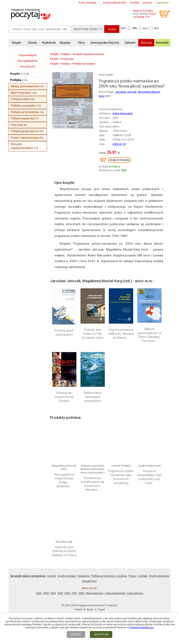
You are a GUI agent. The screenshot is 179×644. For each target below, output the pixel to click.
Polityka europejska (23, 106)
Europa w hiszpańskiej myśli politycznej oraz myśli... (149, 477)
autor (145, 28)
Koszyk (52, 576)
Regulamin (84, 576)
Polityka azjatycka (22, 118)
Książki (15, 74)
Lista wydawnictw (115, 593)
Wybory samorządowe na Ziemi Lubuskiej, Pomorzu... (149, 335)
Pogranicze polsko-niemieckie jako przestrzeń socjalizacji (121, 477)
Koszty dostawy (67, 576)
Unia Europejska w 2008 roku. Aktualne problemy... (121, 334)
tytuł (156, 28)
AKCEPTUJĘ (101, 634)
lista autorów (28, 66)
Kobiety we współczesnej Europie (64, 397)
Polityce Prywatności (142, 627)
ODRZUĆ (76, 634)
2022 (67, 593)
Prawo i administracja (25, 138)
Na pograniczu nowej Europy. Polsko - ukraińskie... (64, 480)
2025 (46, 593)
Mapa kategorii (95, 593)
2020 (81, 593)
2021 (74, 593)
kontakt (135, 3)
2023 (60, 593)
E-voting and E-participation (64, 333)
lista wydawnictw (28, 61)
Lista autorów (135, 593)
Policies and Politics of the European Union (93, 334)
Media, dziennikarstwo (25, 86)
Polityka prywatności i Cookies (109, 576)
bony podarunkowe (114, 3)
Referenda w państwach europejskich (93, 397)
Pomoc (133, 576)
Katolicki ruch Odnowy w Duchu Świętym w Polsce (64, 551)
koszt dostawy (87, 3)
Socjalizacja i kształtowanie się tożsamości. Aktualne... (93, 484)
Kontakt (143, 576)
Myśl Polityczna (21, 93)
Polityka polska (20, 99)
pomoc (148, 3)
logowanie (162, 3)
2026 (39, 593)
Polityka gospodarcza (25, 131)
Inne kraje (17, 125)
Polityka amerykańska (25, 112)
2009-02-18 (119, 144)
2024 (53, 593)
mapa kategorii (28, 55)
